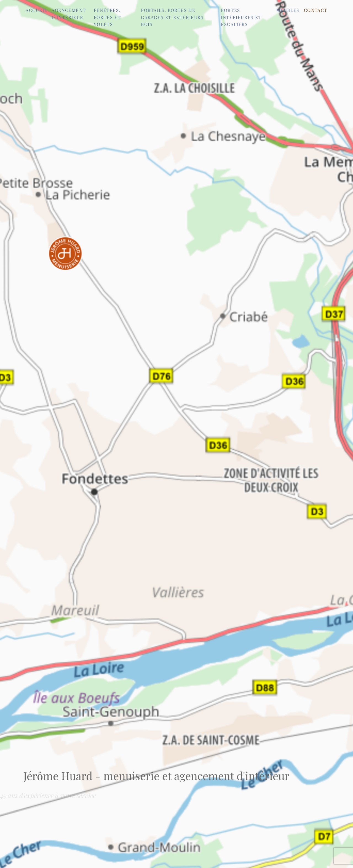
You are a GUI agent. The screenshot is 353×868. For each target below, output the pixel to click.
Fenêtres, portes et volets (107, 17)
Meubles (288, 10)
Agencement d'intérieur (69, 14)
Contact (316, 10)
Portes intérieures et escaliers (241, 17)
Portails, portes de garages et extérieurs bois (172, 17)
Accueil (36, 10)
